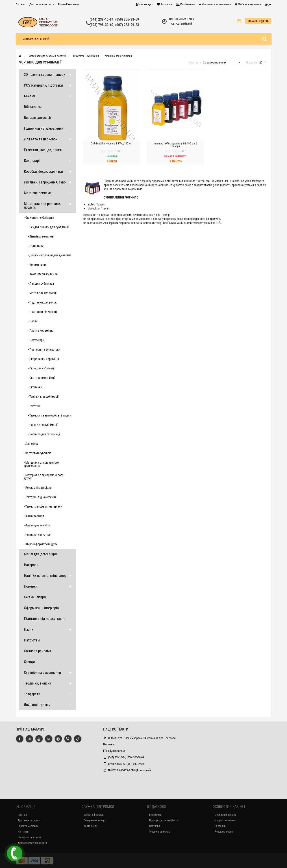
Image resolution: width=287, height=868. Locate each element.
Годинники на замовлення (44, 128)
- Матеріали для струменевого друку (44, 477)
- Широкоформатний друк (41, 544)
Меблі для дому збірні (41, 554)
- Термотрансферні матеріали (43, 506)
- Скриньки (35, 387)
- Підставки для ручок (42, 302)
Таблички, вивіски (38, 683)
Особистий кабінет (225, 815)
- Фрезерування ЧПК (37, 525)
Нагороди (31, 565)
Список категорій (36, 39)
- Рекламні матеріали (38, 488)
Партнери (154, 826)
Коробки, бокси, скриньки (43, 171)
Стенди (29, 662)
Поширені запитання (29, 837)
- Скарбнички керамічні (43, 359)
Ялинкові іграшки (37, 705)
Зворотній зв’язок (94, 815)
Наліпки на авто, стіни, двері (46, 576)
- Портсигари (36, 340)
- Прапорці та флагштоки (44, 349)
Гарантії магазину (69, 4)
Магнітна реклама (38, 193)
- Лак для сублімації (41, 284)
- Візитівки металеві (41, 236)
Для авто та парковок (41, 139)
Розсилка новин (224, 832)
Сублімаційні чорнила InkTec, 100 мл (111, 144)
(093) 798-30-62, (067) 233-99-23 (114, 25)
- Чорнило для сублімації (44, 434)
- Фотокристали (34, 516)
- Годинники (36, 246)
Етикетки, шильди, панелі (43, 150)
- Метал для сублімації (43, 293)
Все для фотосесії (37, 118)
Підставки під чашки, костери (47, 619)
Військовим (33, 107)
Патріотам (32, 640)
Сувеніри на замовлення (42, 673)
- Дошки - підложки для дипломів (50, 255)
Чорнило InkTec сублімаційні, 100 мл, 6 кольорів (175, 145)
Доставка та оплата (42, 4)
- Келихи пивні (37, 265)
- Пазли (33, 321)
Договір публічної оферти (32, 843)
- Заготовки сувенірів (38, 453)
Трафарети (32, 694)
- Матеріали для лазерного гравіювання (41, 464)
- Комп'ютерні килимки (43, 274)
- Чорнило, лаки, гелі (37, 535)
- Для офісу (31, 444)
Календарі (32, 161)
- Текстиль (35, 406)
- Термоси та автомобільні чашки (50, 415)
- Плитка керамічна (41, 331)
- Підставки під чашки (42, 312)
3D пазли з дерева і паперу (45, 75)
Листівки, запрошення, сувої (45, 182)
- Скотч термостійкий (42, 378)
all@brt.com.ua (117, 751)
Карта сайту (90, 826)
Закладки (220, 826)
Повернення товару (95, 820)
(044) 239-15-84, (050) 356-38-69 (114, 19)
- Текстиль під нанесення (40, 497)
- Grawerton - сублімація (39, 218)
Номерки (31, 586)
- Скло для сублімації (42, 368)
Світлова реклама (38, 651)
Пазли (29, 629)
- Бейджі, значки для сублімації (48, 227)
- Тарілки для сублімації (43, 397)
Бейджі (29, 96)
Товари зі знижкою (160, 832)
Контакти (23, 832)
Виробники (155, 815)
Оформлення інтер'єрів (41, 608)
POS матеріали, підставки (43, 85)
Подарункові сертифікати (164, 820)
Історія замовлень (225, 820)
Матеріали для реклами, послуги (42, 206)
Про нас (21, 4)
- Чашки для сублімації (43, 425)
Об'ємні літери (35, 597)
